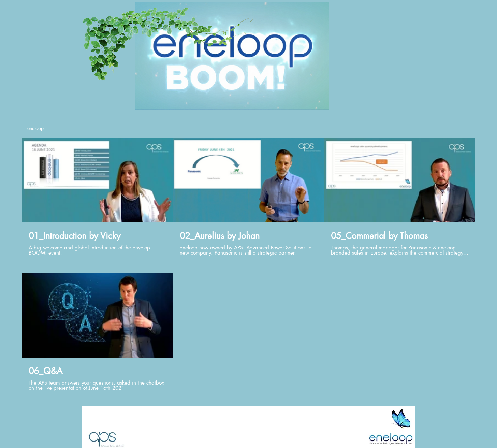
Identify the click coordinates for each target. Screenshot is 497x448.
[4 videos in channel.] (248, 264)
